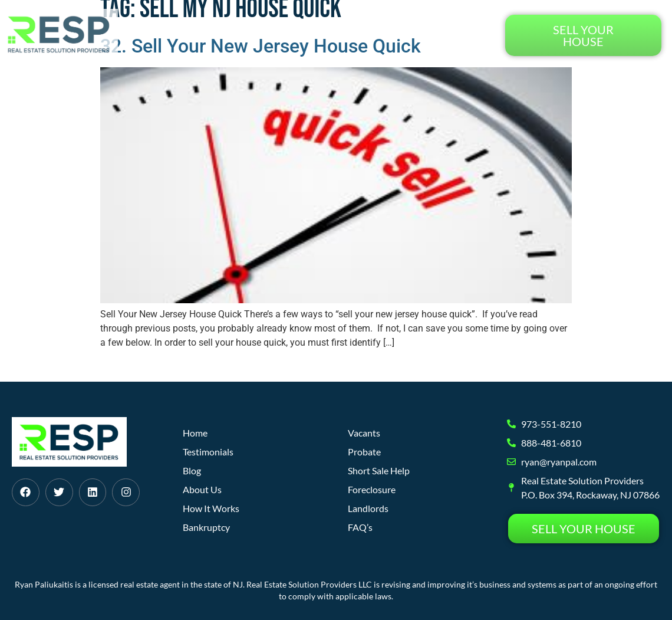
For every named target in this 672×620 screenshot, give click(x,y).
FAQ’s (360, 527)
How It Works (264, 35)
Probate (364, 452)
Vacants (364, 433)
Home (200, 35)
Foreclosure (372, 489)
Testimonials (452, 35)
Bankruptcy (206, 527)
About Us (337, 35)
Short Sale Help (379, 470)
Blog (389, 35)
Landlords (368, 508)
